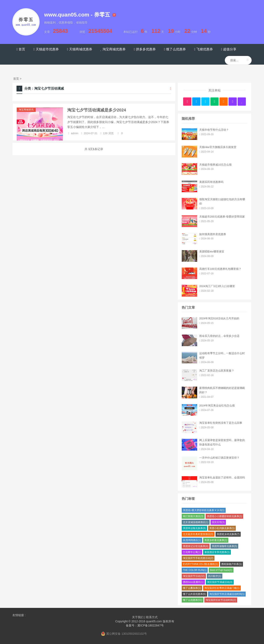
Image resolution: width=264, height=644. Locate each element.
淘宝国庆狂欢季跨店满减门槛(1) (222, 588)
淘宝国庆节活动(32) (194, 576)
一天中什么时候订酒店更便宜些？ (219, 458)
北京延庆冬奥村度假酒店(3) (198, 534)
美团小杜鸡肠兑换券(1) (222, 528)
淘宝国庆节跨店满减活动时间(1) (227, 594)
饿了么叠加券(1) (192, 588)
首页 (16, 79)
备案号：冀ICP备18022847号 (145, 625)
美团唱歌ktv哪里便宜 (212, 252)
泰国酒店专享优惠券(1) (217, 552)
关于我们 (138, 617)
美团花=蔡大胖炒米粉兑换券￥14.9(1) (204, 510)
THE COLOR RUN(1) (195, 570)
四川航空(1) (215, 576)
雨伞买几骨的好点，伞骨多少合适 (219, 336)
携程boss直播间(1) (193, 582)
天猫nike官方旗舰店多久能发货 (218, 147)
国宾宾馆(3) (218, 522)
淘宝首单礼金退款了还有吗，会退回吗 (222, 478)
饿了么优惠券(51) (193, 600)
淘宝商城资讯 (26, 110)
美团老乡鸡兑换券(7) (228, 534)
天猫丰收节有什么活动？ (214, 130)
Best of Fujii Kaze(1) (221, 570)
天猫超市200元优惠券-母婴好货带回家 (222, 217)
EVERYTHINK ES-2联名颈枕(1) (200, 564)
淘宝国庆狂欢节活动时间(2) (221, 600)
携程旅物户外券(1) (232, 564)
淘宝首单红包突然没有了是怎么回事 (221, 423)
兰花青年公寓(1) (192, 552)
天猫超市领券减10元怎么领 (215, 165)
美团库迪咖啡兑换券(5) (225, 546)
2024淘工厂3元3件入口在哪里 (217, 286)
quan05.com (154, 621)
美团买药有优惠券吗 (211, 182)
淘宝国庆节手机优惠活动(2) (198, 558)
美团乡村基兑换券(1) (216, 540)
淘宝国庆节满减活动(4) (220, 582)
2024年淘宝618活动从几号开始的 (219, 318)
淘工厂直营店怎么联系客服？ (217, 371)
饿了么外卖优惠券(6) (194, 594)
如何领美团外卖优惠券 (213, 234)
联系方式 (152, 617)
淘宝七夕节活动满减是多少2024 (97, 110)
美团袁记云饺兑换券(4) (196, 546)
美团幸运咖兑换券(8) (194, 528)
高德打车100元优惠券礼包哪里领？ (220, 269)
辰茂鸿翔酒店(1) (192, 540)
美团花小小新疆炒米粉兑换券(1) (225, 516)
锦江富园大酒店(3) (193, 516)
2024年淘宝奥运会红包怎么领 (217, 405)
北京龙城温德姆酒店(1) (196, 522)
